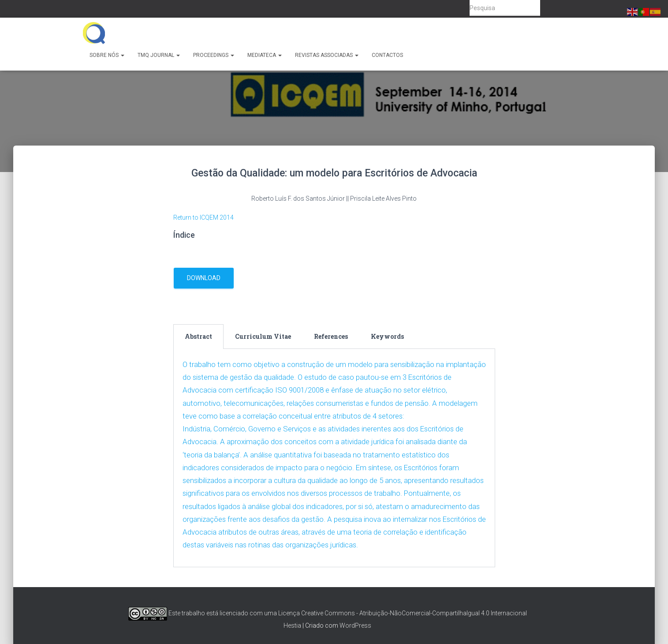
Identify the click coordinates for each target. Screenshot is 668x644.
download (204, 278)
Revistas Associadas (327, 55)
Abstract (198, 336)
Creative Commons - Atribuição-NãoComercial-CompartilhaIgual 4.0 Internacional (414, 612)
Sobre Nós (107, 55)
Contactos (387, 55)
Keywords (387, 336)
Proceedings (214, 55)
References (331, 336)
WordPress (355, 625)
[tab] (198, 337)
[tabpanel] (334, 458)
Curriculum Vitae (263, 336)
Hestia (292, 625)
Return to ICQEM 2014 (203, 217)
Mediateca (265, 55)
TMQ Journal (159, 55)
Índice (184, 235)
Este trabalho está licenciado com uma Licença (214, 612)
